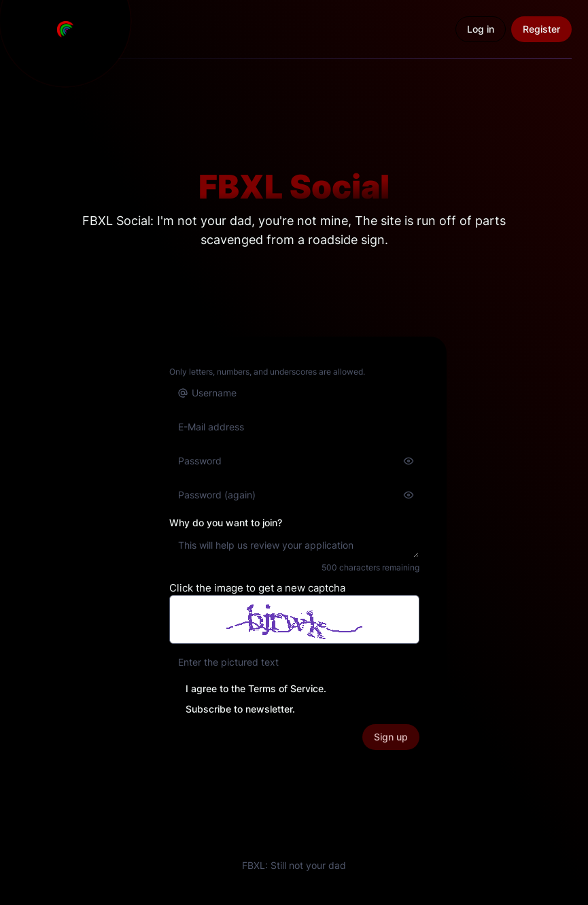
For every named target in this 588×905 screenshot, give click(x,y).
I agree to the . (256, 688)
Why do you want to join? (226, 523)
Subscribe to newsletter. (240, 709)
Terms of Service (286, 688)
